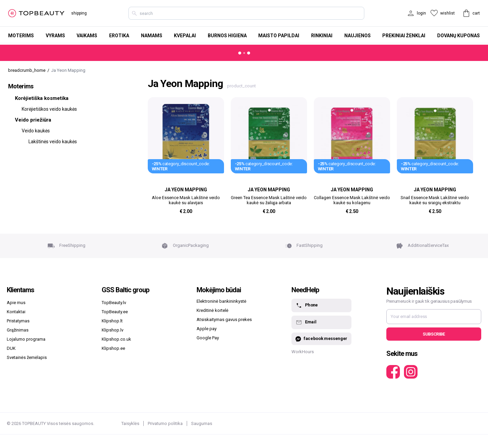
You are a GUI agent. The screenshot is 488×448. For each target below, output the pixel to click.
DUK (11, 348)
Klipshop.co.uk (116, 339)
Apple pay (207, 329)
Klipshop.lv (113, 330)
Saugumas (202, 423)
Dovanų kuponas (459, 36)
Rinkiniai (322, 36)
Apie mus (16, 303)
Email (306, 322)
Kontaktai (16, 312)
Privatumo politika (165, 423)
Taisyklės (130, 423)
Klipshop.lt (112, 321)
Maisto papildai (279, 36)
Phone (307, 305)
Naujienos (358, 36)
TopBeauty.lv (114, 303)
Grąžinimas (18, 330)
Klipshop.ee (113, 348)
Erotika (119, 36)
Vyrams (55, 36)
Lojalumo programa (26, 339)
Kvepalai (185, 36)
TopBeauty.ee (115, 312)
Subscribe (434, 334)
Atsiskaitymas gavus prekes (224, 319)
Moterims (21, 36)
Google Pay (208, 338)
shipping (79, 13)
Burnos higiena (227, 36)
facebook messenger (321, 339)
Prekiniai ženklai (404, 36)
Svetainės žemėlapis (27, 357)
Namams (152, 36)
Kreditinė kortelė (212, 310)
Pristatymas (18, 321)
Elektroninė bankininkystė (221, 301)
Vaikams (87, 36)
